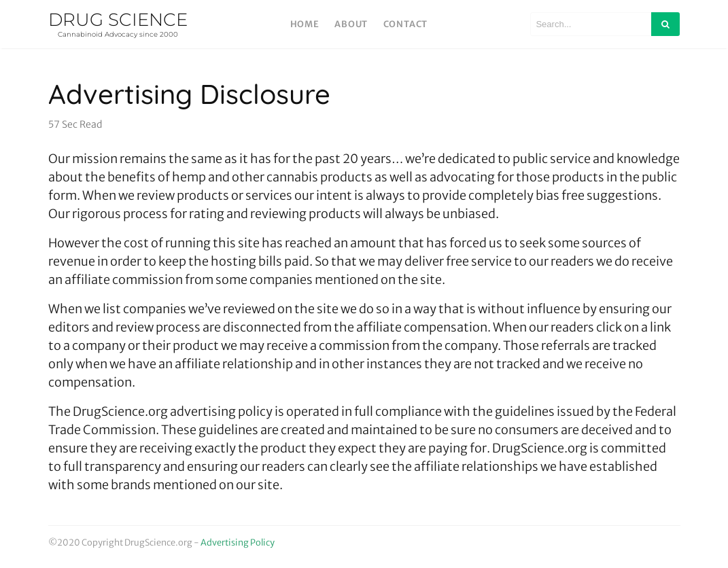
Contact (406, 24)
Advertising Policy (238, 542)
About (351, 24)
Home (305, 24)
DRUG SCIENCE (118, 24)
